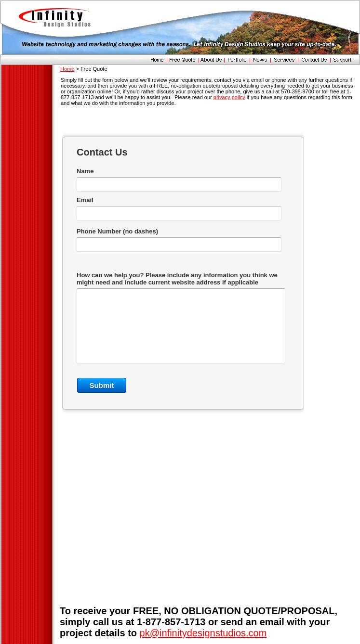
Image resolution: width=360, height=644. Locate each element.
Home (67, 69)
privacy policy (229, 97)
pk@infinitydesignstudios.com (203, 633)
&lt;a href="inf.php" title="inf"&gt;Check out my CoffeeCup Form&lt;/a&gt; (183, 287)
